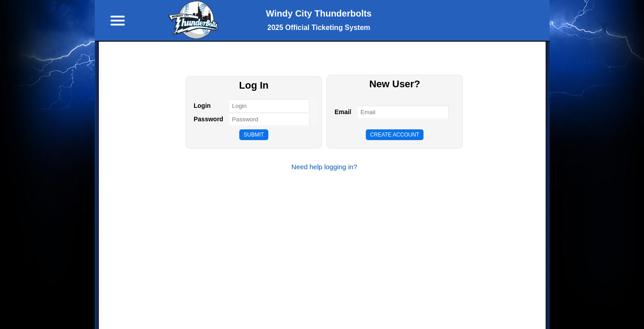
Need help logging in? (324, 167)
